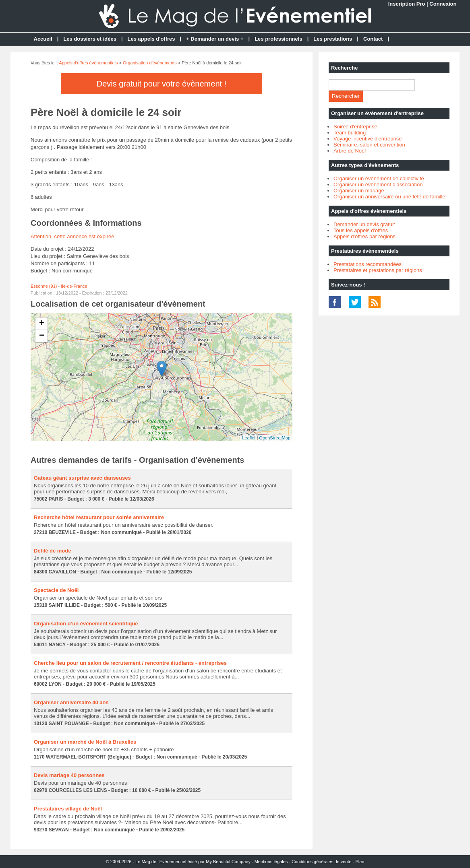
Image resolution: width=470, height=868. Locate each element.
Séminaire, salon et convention (369, 145)
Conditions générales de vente (322, 862)
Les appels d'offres (151, 39)
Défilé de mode (52, 551)
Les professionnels (278, 39)
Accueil (43, 39)
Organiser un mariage (359, 191)
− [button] (42, 336)
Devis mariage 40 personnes (69, 775)
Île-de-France (74, 286)
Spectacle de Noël (56, 590)
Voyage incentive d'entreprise (368, 139)
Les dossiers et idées (90, 39)
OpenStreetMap (275, 438)
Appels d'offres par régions (364, 236)
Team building (350, 133)
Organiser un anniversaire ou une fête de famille (389, 197)
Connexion (443, 4)
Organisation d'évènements (150, 63)
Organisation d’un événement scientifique (86, 624)
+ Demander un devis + (215, 39)
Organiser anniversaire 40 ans (71, 702)
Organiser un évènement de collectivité (379, 178)
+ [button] (42, 324)
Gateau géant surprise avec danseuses (82, 478)
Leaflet (249, 438)
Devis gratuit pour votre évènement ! (161, 84)
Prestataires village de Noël (68, 809)
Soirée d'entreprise (355, 127)
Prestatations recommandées (368, 264)
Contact (373, 39)
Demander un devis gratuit (364, 224)
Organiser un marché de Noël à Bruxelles (85, 742)
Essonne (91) (44, 286)
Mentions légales (271, 862)
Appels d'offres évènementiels (88, 63)
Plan (360, 862)
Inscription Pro (407, 4)
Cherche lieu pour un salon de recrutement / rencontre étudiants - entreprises (130, 663)
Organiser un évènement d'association (378, 185)
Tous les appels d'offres (361, 230)
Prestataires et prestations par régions (378, 270)
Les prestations (333, 39)
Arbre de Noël (350, 151)
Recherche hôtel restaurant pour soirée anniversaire (99, 517)
